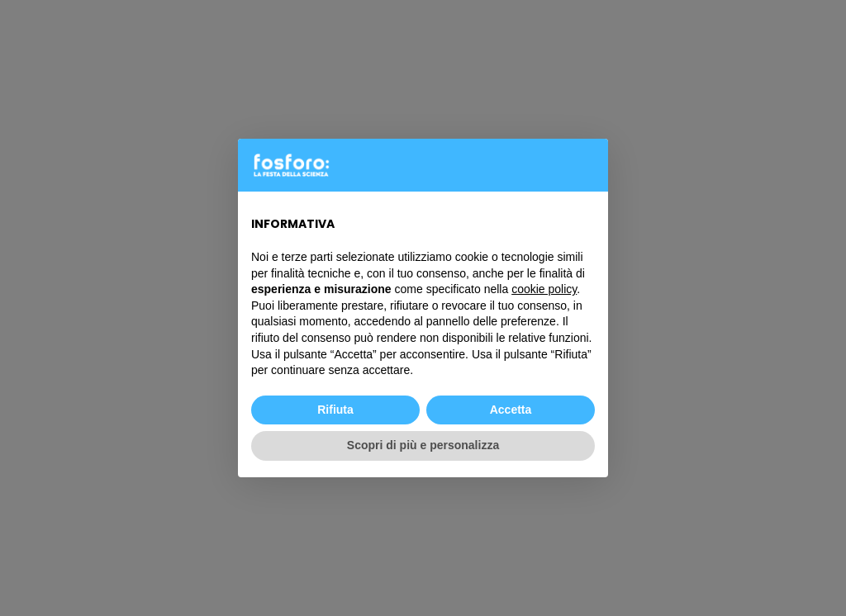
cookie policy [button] (544, 289)
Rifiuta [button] (335, 410)
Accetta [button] (511, 410)
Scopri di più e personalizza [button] (423, 445)
